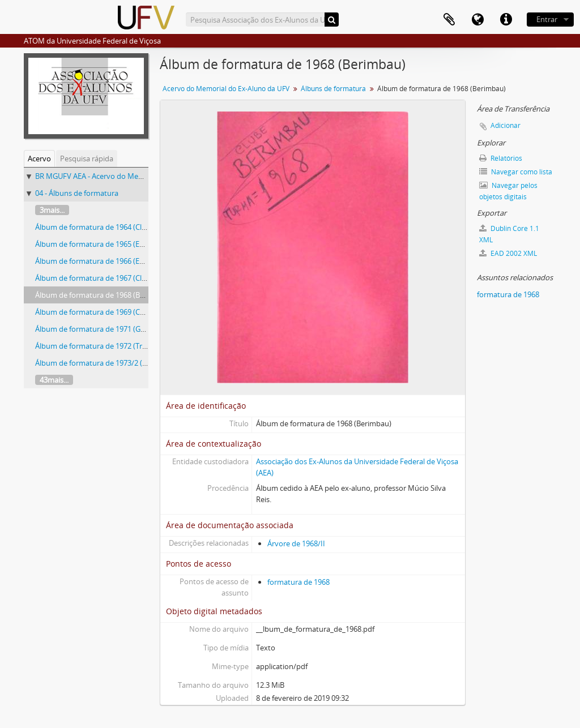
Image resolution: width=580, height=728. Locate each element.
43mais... (54, 380)
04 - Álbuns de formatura (77, 193)
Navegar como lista (516, 172)
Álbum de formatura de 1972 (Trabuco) (100, 346)
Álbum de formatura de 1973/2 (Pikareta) (104, 363)
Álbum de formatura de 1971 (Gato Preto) (105, 329)
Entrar (547, 19)
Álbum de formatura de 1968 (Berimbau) (103, 295)
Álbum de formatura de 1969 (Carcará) (99, 312)
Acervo (39, 159)
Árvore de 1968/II (296, 543)
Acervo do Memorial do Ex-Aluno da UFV (226, 89)
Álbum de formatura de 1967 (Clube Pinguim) (111, 278)
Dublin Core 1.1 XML (509, 234)
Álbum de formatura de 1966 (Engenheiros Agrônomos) (128, 261)
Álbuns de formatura (333, 89)
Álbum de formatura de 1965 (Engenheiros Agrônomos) (128, 244)
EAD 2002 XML (508, 253)
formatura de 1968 (298, 582)
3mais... (52, 210)
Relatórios (501, 158)
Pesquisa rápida (87, 159)
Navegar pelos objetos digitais (508, 191)
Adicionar (506, 125)
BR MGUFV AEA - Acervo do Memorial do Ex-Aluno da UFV (131, 176)
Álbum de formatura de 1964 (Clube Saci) (103, 227)
